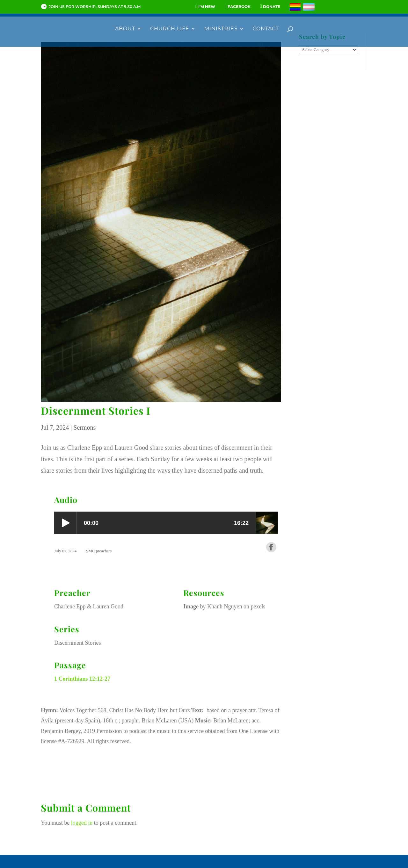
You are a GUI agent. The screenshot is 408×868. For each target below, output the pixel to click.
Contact (266, 29)
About (125, 29)
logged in (82, 823)
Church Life (170, 29)
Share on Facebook (271, 547)
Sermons (84, 427)
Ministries (221, 29)
